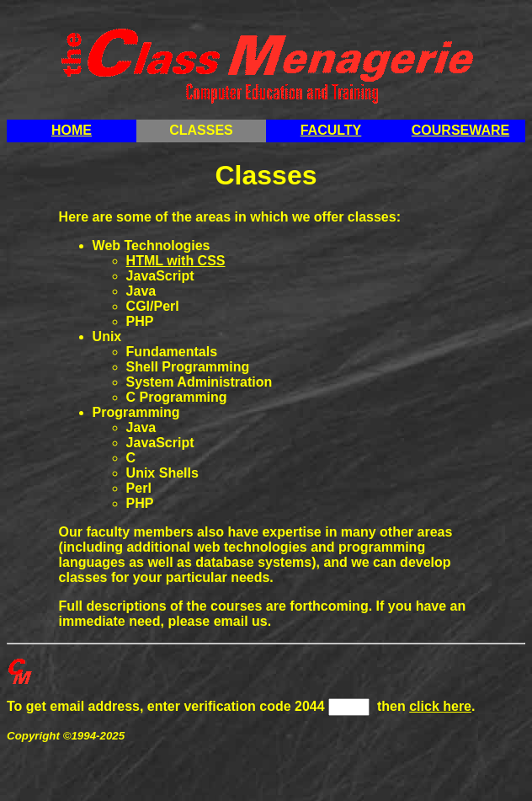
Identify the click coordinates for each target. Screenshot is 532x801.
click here (440, 706)
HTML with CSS (176, 261)
